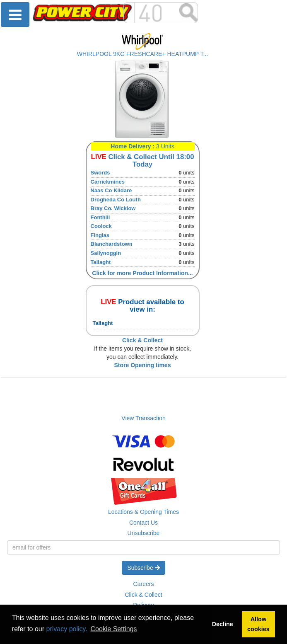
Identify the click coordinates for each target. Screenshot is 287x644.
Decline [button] (223, 624)
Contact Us (143, 523)
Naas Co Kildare (111, 190)
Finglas (100, 235)
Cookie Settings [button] (113, 629)
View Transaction (143, 418)
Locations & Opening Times (143, 512)
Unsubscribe (144, 533)
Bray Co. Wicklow (113, 208)
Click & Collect (143, 595)
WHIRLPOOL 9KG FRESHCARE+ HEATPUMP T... (143, 54)
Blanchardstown (112, 244)
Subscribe (143, 568)
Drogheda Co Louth (116, 200)
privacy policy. (67, 629)
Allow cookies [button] (258, 624)
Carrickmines (108, 182)
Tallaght (101, 262)
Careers (144, 584)
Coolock (101, 226)
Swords (100, 173)
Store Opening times (143, 365)
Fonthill (100, 217)
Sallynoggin (106, 253)
